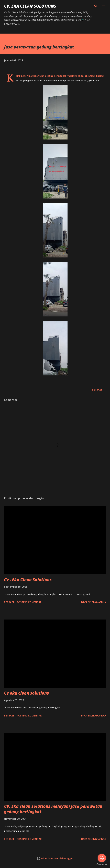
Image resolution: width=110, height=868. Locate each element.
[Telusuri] (96, 6)
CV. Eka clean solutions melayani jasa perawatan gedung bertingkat (53, 809)
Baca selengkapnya (94, 602)
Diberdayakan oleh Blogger (55, 858)
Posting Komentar (29, 602)
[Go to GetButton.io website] (102, 865)
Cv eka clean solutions (26, 693)
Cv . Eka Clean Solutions (28, 580)
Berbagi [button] (97, 390)
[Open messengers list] (102, 858)
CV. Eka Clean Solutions (30, 6)
